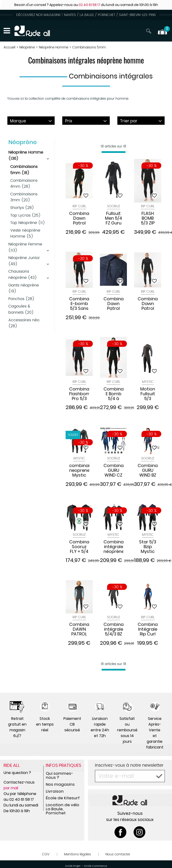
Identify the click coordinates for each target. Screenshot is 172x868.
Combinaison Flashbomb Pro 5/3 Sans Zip (79, 394)
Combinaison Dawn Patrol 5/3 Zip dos (114, 304)
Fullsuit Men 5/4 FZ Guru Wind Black (114, 218)
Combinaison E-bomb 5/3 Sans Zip (79, 304)
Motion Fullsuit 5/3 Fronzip (148, 394)
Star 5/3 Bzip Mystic (148, 547)
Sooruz (114, 206)
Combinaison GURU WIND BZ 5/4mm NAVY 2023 (148, 470)
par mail (11, 788)
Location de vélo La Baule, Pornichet (63, 809)
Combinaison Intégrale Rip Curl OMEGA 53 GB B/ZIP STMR (148, 629)
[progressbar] (114, 152)
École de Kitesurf (63, 798)
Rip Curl (79, 206)
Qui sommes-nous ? (60, 775)
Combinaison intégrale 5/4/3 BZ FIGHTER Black (114, 629)
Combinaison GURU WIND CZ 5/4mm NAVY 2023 (114, 470)
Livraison (55, 791)
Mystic (148, 382)
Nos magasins (60, 784)
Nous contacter (118, 854)
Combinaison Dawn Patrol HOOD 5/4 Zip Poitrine (148, 304)
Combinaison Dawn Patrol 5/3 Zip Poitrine (79, 218)
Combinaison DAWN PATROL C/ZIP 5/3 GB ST (79, 629)
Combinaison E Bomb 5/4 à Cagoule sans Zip (114, 394)
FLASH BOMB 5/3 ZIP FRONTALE (148, 218)
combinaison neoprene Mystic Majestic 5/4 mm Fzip (79, 470)
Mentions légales (77, 854)
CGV (46, 854)
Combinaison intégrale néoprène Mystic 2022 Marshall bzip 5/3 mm (114, 547)
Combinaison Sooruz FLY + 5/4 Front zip (79, 547)
